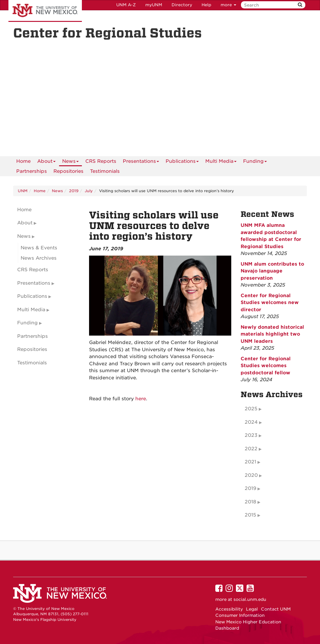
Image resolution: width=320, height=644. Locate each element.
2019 (74, 191)
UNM (23, 191)
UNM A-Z (126, 5)
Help (206, 5)
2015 (250, 515)
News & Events (39, 248)
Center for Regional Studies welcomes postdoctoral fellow (266, 366)
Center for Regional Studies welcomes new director (270, 303)
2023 (251, 435)
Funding (255, 162)
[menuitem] (23, 161)
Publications (182, 162)
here (141, 399)
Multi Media (221, 162)
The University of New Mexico (45, 11)
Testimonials (105, 171)
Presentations (141, 162)
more (228, 5)
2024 (251, 422)
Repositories (68, 171)
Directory (182, 5)
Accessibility (229, 609)
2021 (250, 462)
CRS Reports (101, 161)
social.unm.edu (250, 599)
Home (23, 161)
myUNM (154, 5)
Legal (252, 609)
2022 (251, 449)
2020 (251, 475)
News (70, 162)
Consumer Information (240, 615)
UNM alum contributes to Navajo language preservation (272, 271)
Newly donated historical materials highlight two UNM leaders (272, 334)
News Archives (39, 258)
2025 (251, 409)
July (89, 191)
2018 (250, 502)
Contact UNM (276, 609)
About (46, 162)
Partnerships (32, 171)
